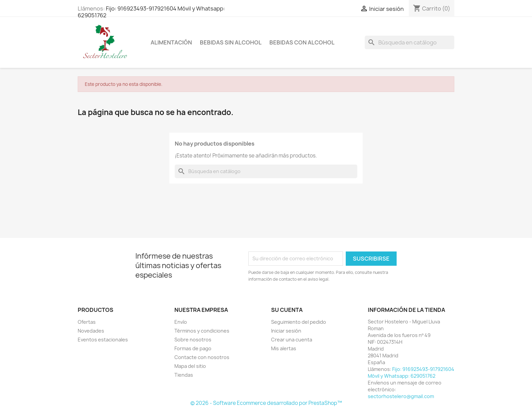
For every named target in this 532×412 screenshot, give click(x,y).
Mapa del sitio (190, 366)
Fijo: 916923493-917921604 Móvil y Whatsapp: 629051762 (151, 12)
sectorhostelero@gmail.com (401, 396)
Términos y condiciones (202, 331)
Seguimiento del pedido (299, 322)
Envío (181, 322)
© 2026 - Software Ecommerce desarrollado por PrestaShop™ (266, 403)
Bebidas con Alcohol (302, 42)
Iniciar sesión (286, 331)
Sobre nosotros (193, 340)
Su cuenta (287, 310)
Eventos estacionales (103, 340)
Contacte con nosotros (202, 357)
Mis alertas (284, 348)
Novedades (91, 331)
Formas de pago (193, 348)
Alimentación (171, 42)
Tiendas (184, 375)
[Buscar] (410, 42)
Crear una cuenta (292, 340)
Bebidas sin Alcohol (231, 42)
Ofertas (87, 322)
